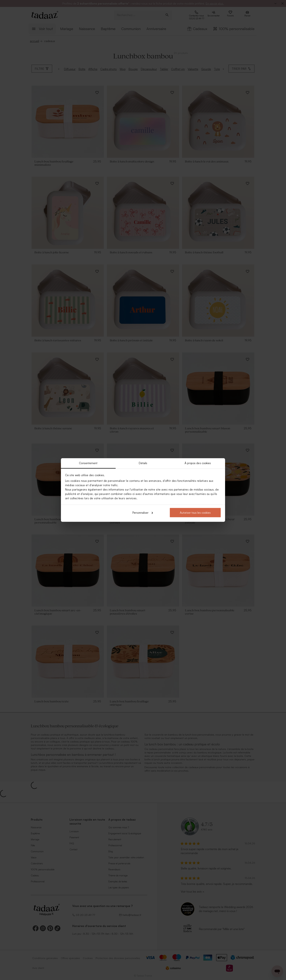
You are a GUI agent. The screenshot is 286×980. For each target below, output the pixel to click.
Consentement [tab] (88, 463)
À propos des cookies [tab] (198, 463)
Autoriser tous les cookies (195, 512)
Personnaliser (143, 512)
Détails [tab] (143, 463)
